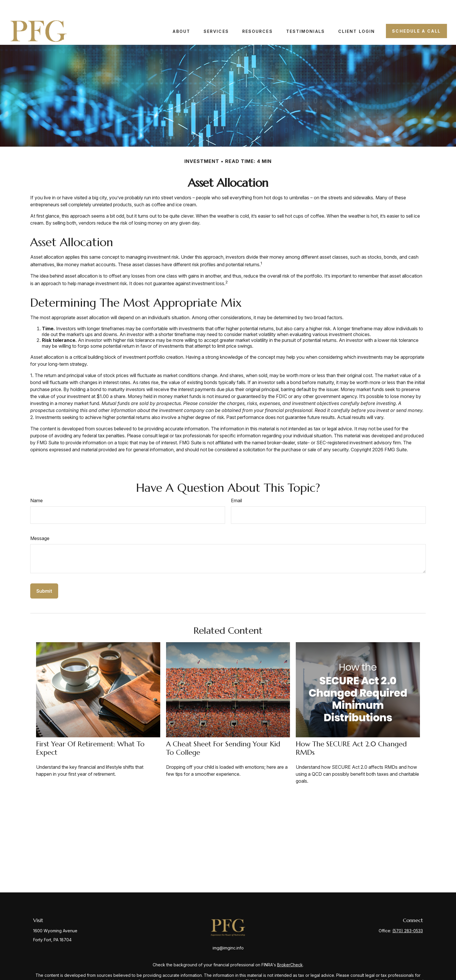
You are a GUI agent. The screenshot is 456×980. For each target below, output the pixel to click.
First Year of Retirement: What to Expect (90, 731)
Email (236, 483)
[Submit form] (44, 574)
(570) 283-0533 (408, 914)
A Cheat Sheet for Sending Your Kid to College (223, 731)
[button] (181, 14)
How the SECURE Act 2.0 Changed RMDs (351, 731)
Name (36, 483)
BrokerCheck (290, 948)
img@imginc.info (228, 931)
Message (40, 521)
